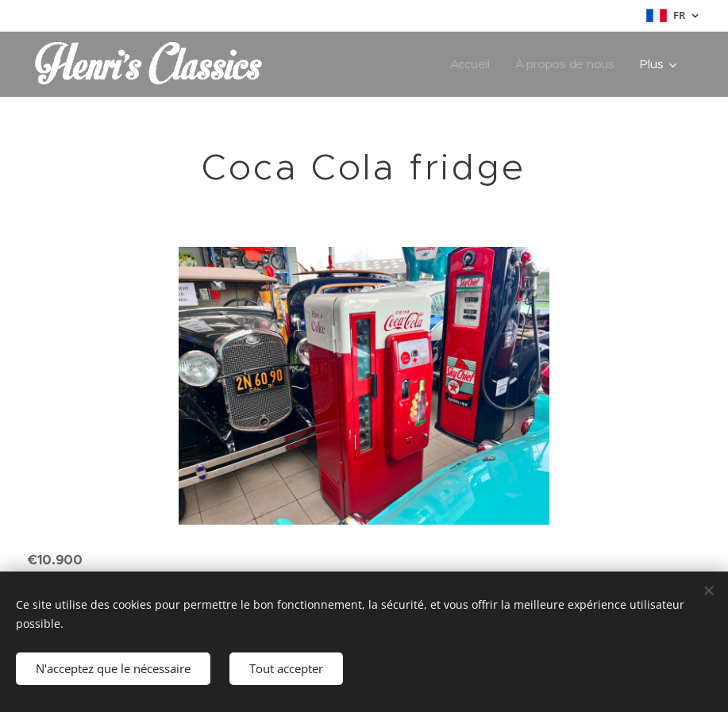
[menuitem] (470, 64)
